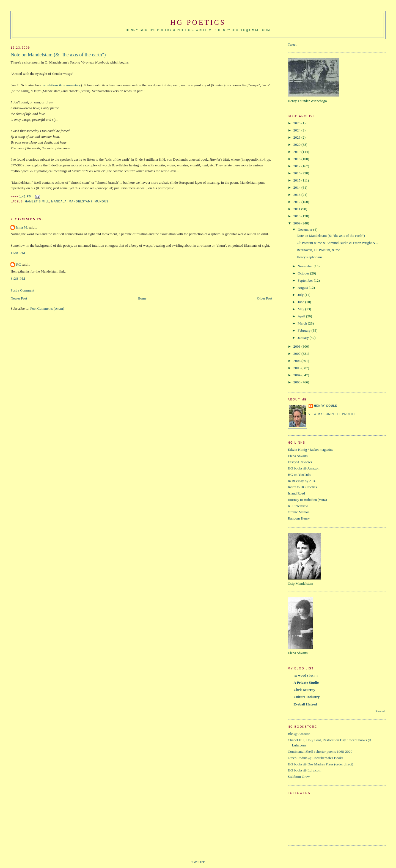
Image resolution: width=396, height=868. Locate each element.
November (306, 266)
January (304, 338)
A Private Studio (306, 682)
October (304, 273)
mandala (59, 201)
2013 (297, 195)
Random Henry (299, 518)
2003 (297, 382)
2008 (297, 346)
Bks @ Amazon (299, 734)
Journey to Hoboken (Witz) (307, 500)
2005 (297, 368)
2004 (297, 375)
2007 (297, 354)
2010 (297, 216)
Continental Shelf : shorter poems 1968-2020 (320, 752)
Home (142, 298)
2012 (297, 202)
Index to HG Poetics (302, 487)
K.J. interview (298, 506)
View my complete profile (332, 414)
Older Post (265, 298)
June (301, 302)
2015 (297, 180)
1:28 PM (18, 253)
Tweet (292, 44)
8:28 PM (18, 278)
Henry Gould (326, 406)
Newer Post (19, 298)
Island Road (296, 493)
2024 (297, 130)
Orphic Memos (299, 512)
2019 (297, 152)
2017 (297, 166)
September (306, 280)
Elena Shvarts (298, 456)
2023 (297, 137)
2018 (297, 159)
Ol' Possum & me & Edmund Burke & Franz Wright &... (337, 243)
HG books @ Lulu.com (305, 770)
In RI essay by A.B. (302, 481)
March (303, 323)
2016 (297, 173)
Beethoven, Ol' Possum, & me (318, 250)
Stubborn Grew (299, 777)
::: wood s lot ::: (306, 675)
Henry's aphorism (309, 257)
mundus (102, 201)
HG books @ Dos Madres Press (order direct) (321, 764)
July (301, 295)
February (304, 330)
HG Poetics (198, 22)
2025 (297, 123)
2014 (297, 187)
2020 (297, 145)
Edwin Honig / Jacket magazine (311, 450)
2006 (297, 361)
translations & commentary (61, 85)
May (301, 309)
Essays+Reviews (300, 462)
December (305, 230)
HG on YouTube (300, 475)
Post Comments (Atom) (47, 308)
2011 (297, 209)
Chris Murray (304, 690)
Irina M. (22, 227)
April (302, 316)
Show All (380, 711)
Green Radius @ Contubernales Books (316, 758)
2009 (297, 223)
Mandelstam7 (81, 201)
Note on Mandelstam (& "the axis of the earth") (58, 55)
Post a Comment (22, 290)
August (303, 288)
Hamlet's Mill (37, 201)
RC (18, 264)
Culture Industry (307, 697)
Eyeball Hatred (305, 704)
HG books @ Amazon (304, 468)
